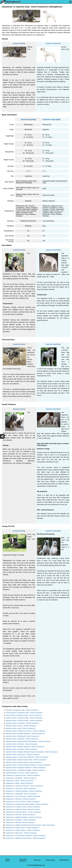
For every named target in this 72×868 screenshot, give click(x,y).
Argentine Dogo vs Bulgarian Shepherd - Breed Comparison (26, 768)
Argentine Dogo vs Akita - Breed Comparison (21, 728)
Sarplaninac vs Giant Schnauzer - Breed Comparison (23, 812)
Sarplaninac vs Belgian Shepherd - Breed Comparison (24, 817)
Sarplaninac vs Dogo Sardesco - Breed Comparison (23, 830)
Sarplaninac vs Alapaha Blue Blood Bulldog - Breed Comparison (27, 804)
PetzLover (37, 860)
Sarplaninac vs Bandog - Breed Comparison (20, 822)
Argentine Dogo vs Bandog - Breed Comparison (22, 749)
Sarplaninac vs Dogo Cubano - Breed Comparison (22, 828)
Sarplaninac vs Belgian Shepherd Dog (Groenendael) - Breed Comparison (30, 825)
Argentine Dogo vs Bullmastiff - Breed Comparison (22, 736)
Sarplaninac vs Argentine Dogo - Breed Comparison (23, 809)
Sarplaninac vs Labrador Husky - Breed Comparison (23, 807)
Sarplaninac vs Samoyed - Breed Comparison (21, 788)
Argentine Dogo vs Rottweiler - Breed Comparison (22, 723)
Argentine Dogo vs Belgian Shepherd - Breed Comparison (25, 747)
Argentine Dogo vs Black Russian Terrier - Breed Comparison (26, 760)
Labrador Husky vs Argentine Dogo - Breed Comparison (24, 718)
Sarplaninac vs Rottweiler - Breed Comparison (21, 778)
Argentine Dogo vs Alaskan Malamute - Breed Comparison (25, 734)
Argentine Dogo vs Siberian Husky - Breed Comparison (24, 721)
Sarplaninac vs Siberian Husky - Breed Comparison (23, 775)
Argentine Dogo (51, 43)
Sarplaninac (17, 43)
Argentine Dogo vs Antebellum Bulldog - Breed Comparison (25, 770)
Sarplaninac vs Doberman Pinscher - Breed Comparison (24, 786)
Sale (23, 43)
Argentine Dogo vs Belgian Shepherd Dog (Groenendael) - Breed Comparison (31, 752)
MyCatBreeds (64, 860)
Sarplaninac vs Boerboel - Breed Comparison (21, 799)
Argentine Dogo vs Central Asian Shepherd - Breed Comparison (27, 757)
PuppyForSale (50, 860)
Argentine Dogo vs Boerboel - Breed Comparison (22, 739)
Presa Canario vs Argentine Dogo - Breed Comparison (24, 715)
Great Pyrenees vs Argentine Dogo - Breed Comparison (24, 713)
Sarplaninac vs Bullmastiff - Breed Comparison (21, 794)
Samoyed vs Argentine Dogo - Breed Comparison (22, 710)
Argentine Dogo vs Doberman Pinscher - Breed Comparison (26, 731)
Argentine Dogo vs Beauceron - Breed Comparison (23, 754)
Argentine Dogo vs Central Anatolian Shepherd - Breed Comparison (28, 765)
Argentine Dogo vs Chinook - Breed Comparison (22, 773)
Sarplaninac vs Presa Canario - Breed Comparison (22, 802)
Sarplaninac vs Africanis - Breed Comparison (20, 815)
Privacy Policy (7, 860)
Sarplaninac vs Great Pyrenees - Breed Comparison (23, 796)
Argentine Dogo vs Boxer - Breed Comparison (21, 726)
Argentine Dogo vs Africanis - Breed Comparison (22, 744)
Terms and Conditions (23, 860)
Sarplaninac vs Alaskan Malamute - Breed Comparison (24, 791)
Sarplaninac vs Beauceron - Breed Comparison (21, 833)
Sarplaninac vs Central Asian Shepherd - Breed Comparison (26, 836)
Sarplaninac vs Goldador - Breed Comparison (21, 820)
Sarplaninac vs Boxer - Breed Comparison (20, 781)
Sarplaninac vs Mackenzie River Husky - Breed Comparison (25, 838)
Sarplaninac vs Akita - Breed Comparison (19, 783)
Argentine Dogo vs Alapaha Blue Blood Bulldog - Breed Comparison (28, 741)
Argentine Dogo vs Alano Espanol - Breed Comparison (24, 762)
